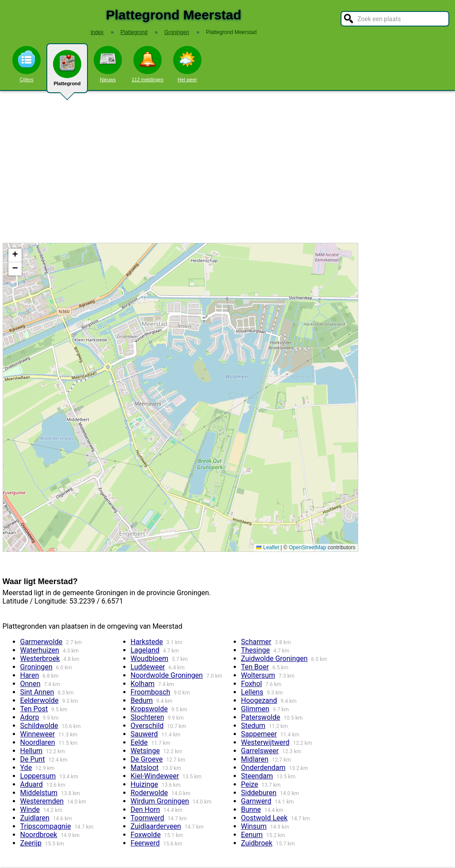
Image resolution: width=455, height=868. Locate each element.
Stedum (253, 726)
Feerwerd (145, 843)
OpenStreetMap (308, 547)
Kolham (143, 684)
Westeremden (42, 801)
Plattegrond (67, 72)
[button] (15, 255)
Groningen (36, 667)
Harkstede (147, 642)
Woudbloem (150, 659)
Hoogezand (259, 700)
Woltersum (258, 675)
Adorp (30, 717)
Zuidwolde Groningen (275, 659)
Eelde (139, 742)
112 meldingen (148, 64)
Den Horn (146, 810)
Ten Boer (255, 667)
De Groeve (147, 759)
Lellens (252, 692)
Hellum (32, 751)
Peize (250, 784)
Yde (26, 768)
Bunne (251, 810)
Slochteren (148, 717)
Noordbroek (39, 835)
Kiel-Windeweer (155, 776)
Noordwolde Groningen (167, 675)
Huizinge (144, 784)
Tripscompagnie (46, 826)
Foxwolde (146, 835)
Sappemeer (259, 734)
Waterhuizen (40, 650)
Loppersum (38, 776)
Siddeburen (259, 793)
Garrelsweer (260, 751)
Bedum (142, 700)
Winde (30, 810)
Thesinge (256, 650)
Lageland (145, 650)
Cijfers (27, 64)
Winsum (254, 826)
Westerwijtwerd (265, 742)
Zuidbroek (257, 843)
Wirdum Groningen (160, 801)
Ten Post (34, 709)
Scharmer (256, 642)
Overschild (147, 726)
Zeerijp (31, 843)
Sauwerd (144, 734)
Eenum (252, 835)
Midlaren (255, 759)
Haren (30, 675)
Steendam (257, 776)
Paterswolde (261, 717)
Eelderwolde (40, 700)
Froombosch (151, 692)
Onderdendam (264, 768)
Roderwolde (150, 793)
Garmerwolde (42, 642)
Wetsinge (145, 751)
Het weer (187, 64)
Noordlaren (38, 742)
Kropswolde (149, 709)
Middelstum (39, 793)
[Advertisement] (227, 167)
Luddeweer (148, 667)
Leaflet (267, 547)
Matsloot (145, 768)
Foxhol (252, 684)
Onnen (30, 684)
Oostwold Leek (264, 818)
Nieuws (108, 64)
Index (97, 32)
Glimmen (255, 709)
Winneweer (38, 734)
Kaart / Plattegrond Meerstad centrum (179, 397)
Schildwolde (39, 726)
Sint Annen (37, 692)
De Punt (33, 759)
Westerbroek (40, 659)
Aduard (32, 784)
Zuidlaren (35, 818)
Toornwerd (148, 818)
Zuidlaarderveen (156, 826)
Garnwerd (256, 801)
